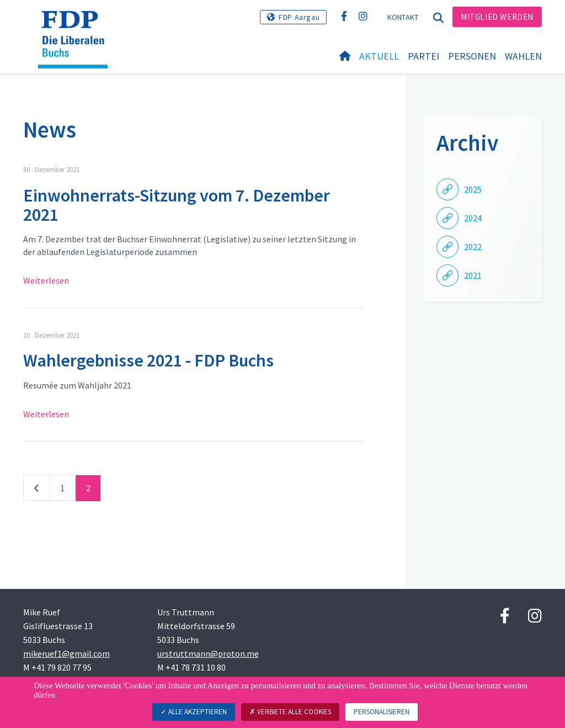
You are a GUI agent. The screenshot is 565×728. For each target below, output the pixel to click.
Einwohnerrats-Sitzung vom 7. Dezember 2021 (177, 205)
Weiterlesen (46, 280)
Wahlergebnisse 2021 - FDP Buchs (148, 360)
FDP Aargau (299, 17)
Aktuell (379, 56)
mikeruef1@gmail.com (66, 653)
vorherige (36, 490)
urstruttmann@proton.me (208, 653)
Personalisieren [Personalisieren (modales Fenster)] (382, 712)
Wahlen (523, 56)
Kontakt (403, 17)
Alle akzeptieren (194, 712)
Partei (423, 56)
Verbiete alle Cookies (290, 712)
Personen (472, 56)
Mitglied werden (497, 17)
